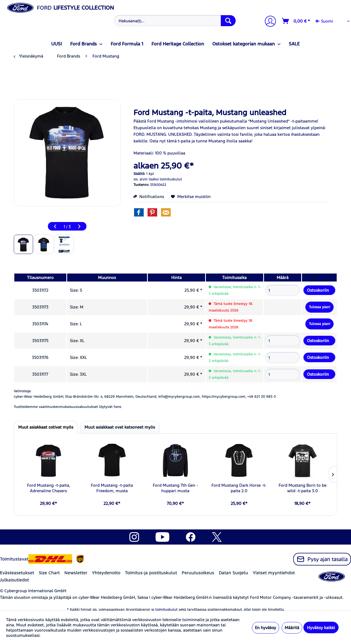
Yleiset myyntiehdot (274, 573)
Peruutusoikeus (198, 573)
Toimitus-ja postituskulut (151, 573)
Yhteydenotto (106, 573)
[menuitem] (174, 21)
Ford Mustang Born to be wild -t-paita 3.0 (303, 488)
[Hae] (228, 21)
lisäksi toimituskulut (165, 179)
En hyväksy (266, 628)
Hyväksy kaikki (321, 628)
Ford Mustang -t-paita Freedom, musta (112, 488)
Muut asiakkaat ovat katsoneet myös (120, 427)
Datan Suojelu (233, 573)
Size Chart (49, 573)
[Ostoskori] (296, 21)
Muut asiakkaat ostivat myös (46, 427)
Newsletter (76, 573)
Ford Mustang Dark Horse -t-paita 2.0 (239, 488)
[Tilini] (268, 22)
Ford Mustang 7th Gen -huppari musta (175, 488)
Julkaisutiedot (14, 580)
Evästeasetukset (17, 573)
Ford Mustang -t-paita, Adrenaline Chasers (49, 488)
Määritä (292, 628)
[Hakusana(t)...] (175, 21)
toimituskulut (166, 610)
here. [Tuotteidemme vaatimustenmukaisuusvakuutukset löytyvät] (118, 407)
